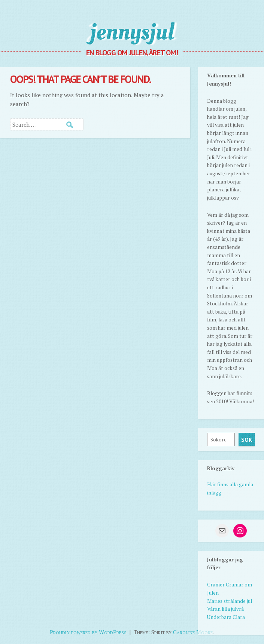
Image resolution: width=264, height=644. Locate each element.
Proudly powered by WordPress (88, 632)
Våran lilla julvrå (225, 609)
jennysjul (132, 32)
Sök (247, 440)
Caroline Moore (193, 632)
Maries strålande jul (230, 601)
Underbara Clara (226, 617)
